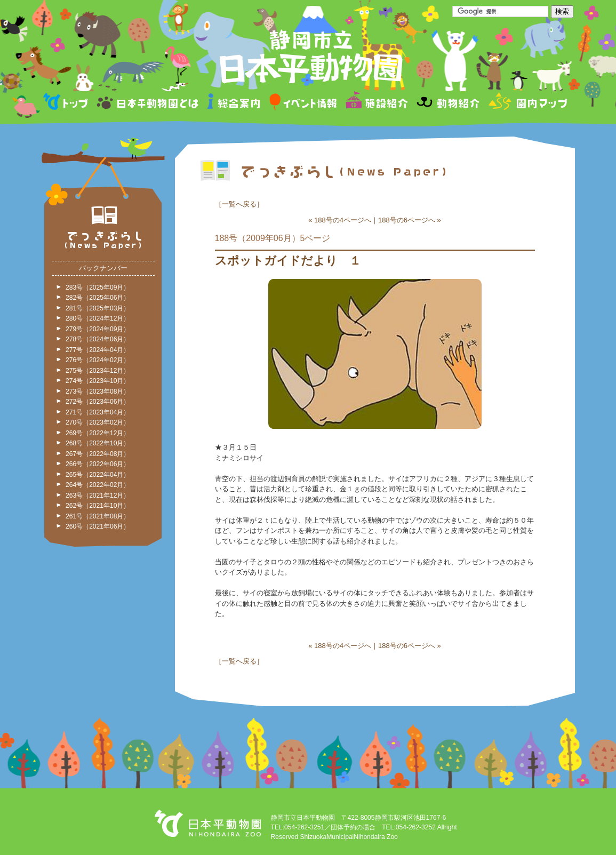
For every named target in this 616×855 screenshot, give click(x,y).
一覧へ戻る (239, 204)
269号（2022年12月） (98, 433)
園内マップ (527, 103)
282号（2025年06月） (98, 298)
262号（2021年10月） (98, 506)
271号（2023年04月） (98, 412)
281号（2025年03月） (98, 308)
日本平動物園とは (148, 103)
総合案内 (234, 103)
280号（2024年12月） (98, 318)
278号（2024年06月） (98, 339)
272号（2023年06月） (98, 402)
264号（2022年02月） (98, 485)
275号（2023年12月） (98, 371)
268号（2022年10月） (98, 443)
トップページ (67, 103)
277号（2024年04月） (98, 350)
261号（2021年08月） (98, 516)
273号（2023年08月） (98, 391)
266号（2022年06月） (98, 464)
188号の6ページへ (407, 220)
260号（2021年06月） (98, 526)
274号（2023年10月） (98, 381)
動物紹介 (448, 103)
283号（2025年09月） (98, 287)
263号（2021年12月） (98, 496)
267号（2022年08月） (98, 454)
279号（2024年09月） (98, 329)
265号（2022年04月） (98, 475)
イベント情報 (303, 103)
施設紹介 (377, 103)
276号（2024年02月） (98, 360)
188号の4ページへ (343, 220)
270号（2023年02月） (98, 422)
